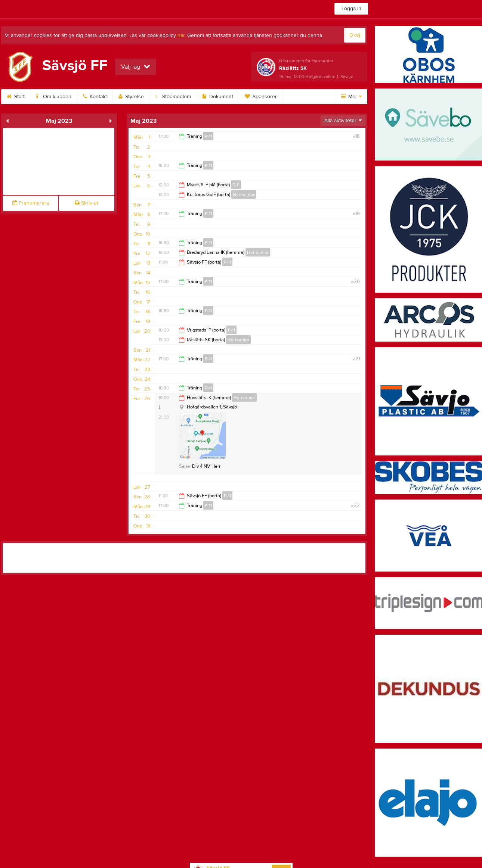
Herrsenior (244, 195)
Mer (351, 97)
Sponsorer (261, 97)
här (181, 35)
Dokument (218, 97)
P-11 (208, 136)
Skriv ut (86, 203)
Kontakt (95, 97)
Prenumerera (31, 203)
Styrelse (131, 97)
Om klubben (54, 97)
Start (16, 97)
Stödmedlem (173, 97)
